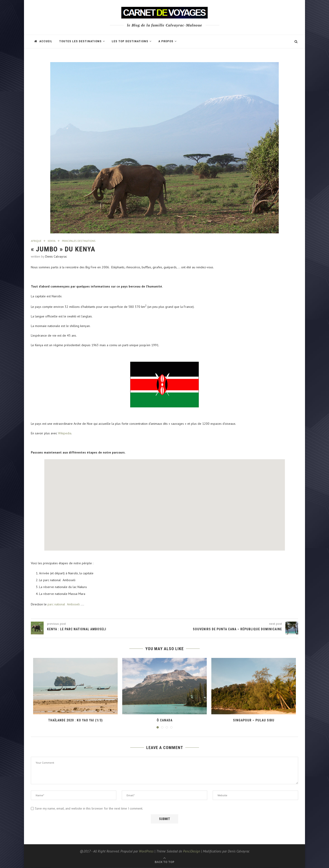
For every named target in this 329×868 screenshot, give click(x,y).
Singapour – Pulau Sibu (254, 720)
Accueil (43, 41)
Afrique (36, 241)
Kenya (53, 241)
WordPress (146, 851)
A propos (166, 41)
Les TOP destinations (130, 41)
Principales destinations (82, 241)
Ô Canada (165, 720)
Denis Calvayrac (56, 257)
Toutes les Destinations (80, 41)
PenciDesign (192, 851)
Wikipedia (65, 434)
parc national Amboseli (64, 604)
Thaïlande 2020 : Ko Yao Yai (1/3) (76, 720)
